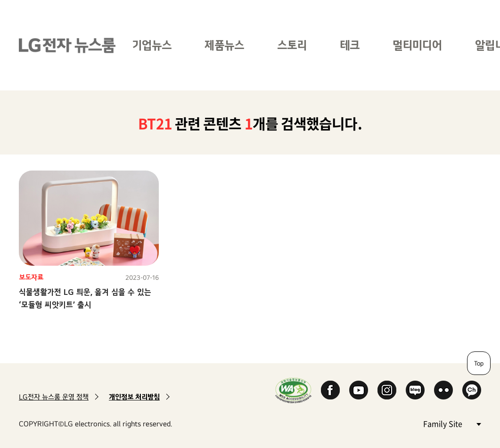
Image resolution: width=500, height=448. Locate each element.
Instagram (387, 390)
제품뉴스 (224, 45)
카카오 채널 (472, 390)
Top (479, 363)
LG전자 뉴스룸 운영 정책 (54, 397)
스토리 (292, 45)
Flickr (443, 390)
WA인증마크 (293, 390)
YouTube (359, 390)
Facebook (330, 390)
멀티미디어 (417, 45)
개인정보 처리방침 (134, 397)
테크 (350, 45)
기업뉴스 (152, 45)
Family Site (452, 423)
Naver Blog (415, 390)
